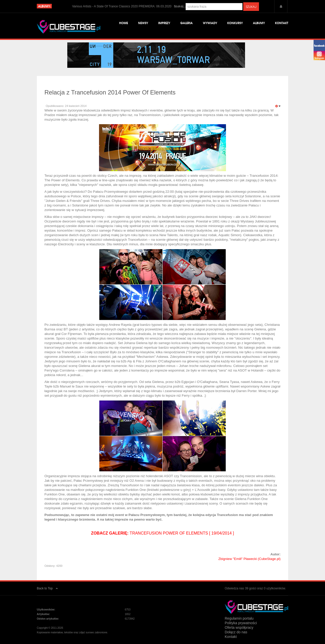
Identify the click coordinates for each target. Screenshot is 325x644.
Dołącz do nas (236, 632)
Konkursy (235, 23)
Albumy (259, 23)
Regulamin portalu (239, 618)
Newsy (143, 23)
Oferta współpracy (239, 627)
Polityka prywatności (241, 623)
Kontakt (282, 23)
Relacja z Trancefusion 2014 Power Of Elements (110, 92)
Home (124, 23)
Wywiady (210, 23)
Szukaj (251, 7)
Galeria (186, 23)
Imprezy (164, 23)
